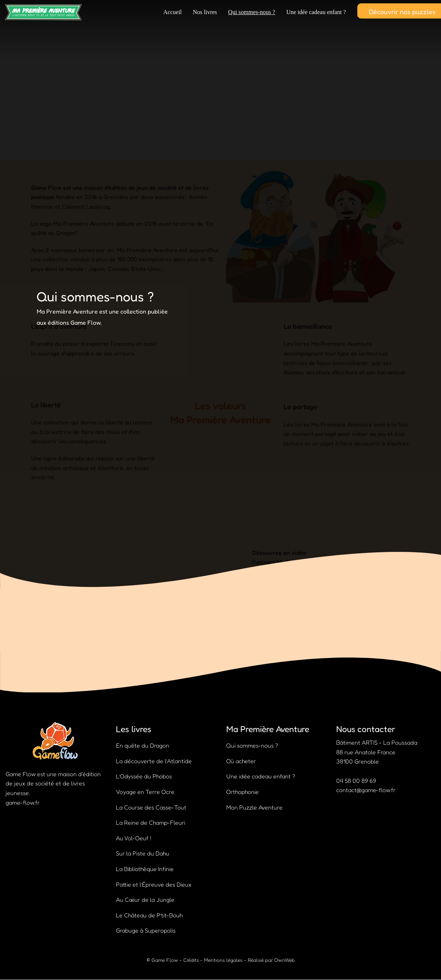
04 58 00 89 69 (356, 781)
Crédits (191, 960)
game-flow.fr (23, 802)
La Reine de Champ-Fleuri (151, 822)
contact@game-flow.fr (366, 790)
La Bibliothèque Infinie (145, 869)
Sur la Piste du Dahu (143, 853)
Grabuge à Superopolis (146, 930)
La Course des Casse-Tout (151, 807)
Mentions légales (223, 960)
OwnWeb (285, 960)
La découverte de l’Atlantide (154, 761)
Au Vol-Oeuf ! (134, 838)
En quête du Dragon (143, 745)
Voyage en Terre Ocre (145, 792)
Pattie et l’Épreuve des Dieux (154, 884)
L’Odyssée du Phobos (144, 776)
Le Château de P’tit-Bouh (149, 915)
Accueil (173, 12)
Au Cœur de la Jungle (145, 900)
